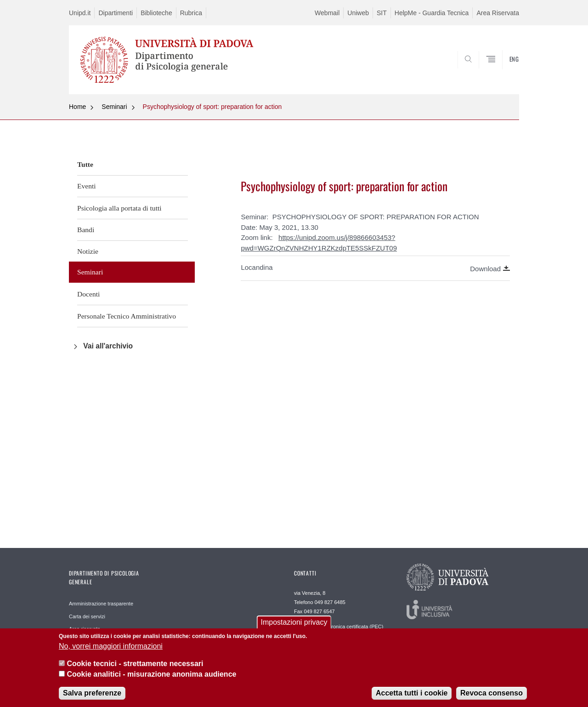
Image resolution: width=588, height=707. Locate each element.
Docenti (88, 294)
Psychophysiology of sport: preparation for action (212, 107)
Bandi (86, 230)
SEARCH (503, 72)
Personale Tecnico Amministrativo (127, 316)
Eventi (87, 186)
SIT (382, 13)
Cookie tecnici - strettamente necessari (135, 669)
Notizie (88, 251)
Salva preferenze (92, 698)
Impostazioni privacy (294, 627)
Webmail (327, 13)
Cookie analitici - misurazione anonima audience (151, 679)
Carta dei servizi (87, 616)
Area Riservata (498, 13)
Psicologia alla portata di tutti (119, 208)
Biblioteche (156, 13)
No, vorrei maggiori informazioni (111, 651)
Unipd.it (80, 13)
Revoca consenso (492, 698)
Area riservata (85, 629)
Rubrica (191, 13)
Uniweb (358, 13)
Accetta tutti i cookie (412, 698)
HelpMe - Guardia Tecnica (432, 13)
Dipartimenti (116, 13)
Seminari (114, 107)
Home (77, 107)
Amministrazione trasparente (101, 604)
